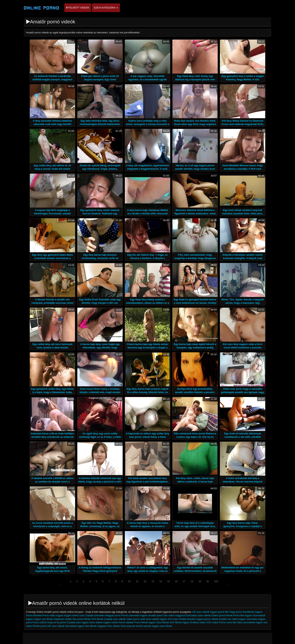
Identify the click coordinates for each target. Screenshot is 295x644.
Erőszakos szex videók (198, 615)
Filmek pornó (40, 626)
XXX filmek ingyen (180, 622)
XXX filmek (97, 619)
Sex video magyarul (174, 615)
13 (153, 581)
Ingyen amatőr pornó (151, 615)
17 (184, 581)
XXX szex (173, 619)
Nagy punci (236, 612)
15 (168, 581)
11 (137, 581)
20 (207, 581)
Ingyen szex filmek (162, 626)
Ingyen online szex (74, 615)
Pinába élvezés (187, 619)
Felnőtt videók (78, 8)
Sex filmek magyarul (96, 626)
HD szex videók (201, 612)
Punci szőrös (40, 622)
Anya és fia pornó (57, 622)
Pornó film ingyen (243, 615)
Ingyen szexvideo (248, 619)
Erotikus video (198, 622)
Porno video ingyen (53, 615)
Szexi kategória (106, 8)
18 (192, 581)
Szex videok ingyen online (104, 622)
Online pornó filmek (222, 615)
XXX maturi (213, 622)
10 (129, 581)
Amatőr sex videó (228, 619)
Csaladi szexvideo (95, 615)
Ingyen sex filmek (43, 619)
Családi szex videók (115, 619)
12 (145, 581)
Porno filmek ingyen (145, 622)
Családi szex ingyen (78, 622)
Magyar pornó (113, 615)
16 (176, 581)
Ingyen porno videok (207, 619)
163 (216, 581)
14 (161, 581)
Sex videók (114, 626)
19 (200, 581)
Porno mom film (228, 622)
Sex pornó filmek (82, 619)
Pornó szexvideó (130, 615)
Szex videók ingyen (156, 619)
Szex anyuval (128, 626)
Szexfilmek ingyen (252, 612)
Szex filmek (163, 622)
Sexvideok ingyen (75, 626)
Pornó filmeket (34, 615)
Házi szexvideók (246, 622)
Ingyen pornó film (220, 612)
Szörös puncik (144, 626)
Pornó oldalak (126, 622)
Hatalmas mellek (63, 619)
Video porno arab (136, 619)
